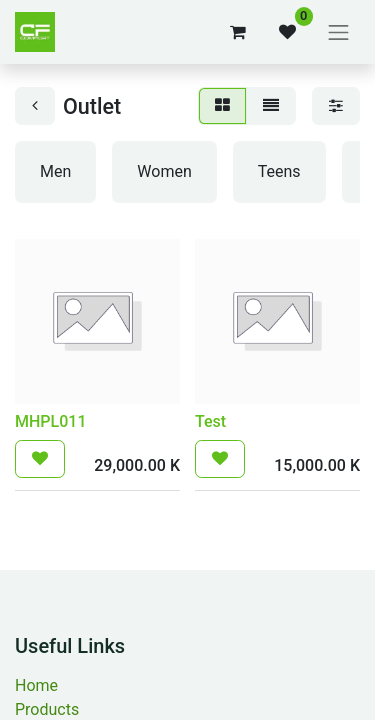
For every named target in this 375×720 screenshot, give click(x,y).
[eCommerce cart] (238, 32)
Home (36, 685)
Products (47, 709)
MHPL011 (50, 421)
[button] (40, 459)
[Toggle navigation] (339, 32)
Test (210, 421)
